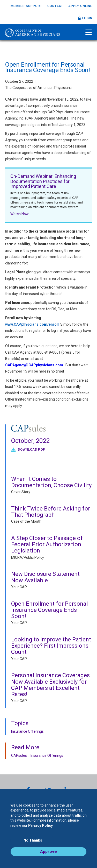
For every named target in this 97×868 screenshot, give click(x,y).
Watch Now (20, 214)
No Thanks (33, 840)
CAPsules (19, 755)
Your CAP (19, 587)
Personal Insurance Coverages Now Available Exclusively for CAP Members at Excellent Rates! (50, 685)
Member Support (26, 6)
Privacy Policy (40, 825)
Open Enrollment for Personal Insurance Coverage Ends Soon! (50, 610)
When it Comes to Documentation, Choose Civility (51, 482)
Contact (55, 6)
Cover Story (21, 492)
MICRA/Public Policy (28, 557)
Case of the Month (26, 521)
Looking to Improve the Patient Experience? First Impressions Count (51, 646)
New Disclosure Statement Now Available (45, 577)
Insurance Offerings (27, 731)
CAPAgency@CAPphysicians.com (34, 365)
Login (87, 18)
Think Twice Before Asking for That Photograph (51, 512)
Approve (48, 852)
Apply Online (80, 6)
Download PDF (31, 449)
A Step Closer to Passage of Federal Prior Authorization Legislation (47, 544)
